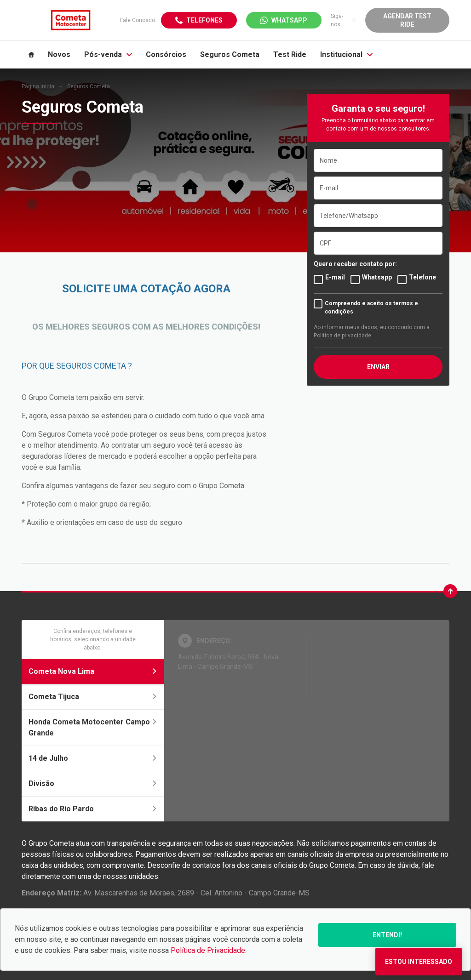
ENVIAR (378, 367)
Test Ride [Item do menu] (290, 54)
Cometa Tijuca (93, 697)
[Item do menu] (31, 55)
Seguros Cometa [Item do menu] (230, 54)
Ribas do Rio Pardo (93, 809)
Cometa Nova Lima (93, 671)
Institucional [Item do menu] (346, 54)
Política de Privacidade (208, 950)
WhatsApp (289, 20)
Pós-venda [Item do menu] (108, 54)
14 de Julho (93, 758)
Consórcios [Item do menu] (166, 54)
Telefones (204, 20)
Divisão (93, 783)
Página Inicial (39, 86)
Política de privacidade (342, 336)
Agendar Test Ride (407, 20)
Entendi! (387, 935)
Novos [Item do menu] (59, 54)
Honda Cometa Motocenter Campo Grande (93, 727)
